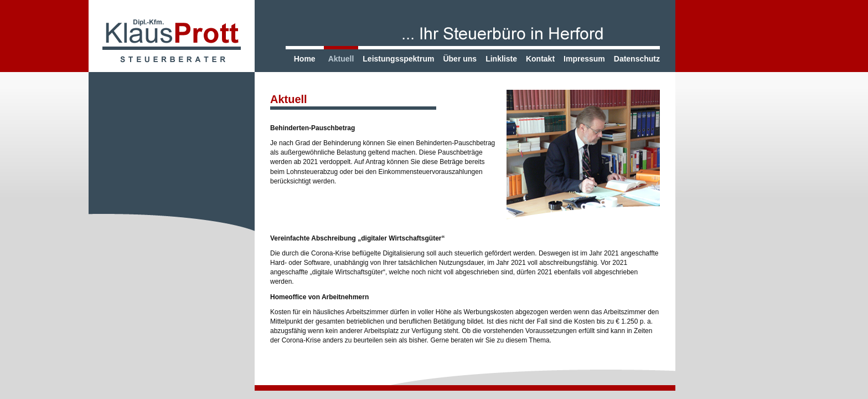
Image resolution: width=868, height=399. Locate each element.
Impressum (584, 59)
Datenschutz (637, 59)
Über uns (460, 59)
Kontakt (540, 59)
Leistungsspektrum (398, 59)
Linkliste (501, 59)
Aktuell (341, 59)
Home (305, 59)
